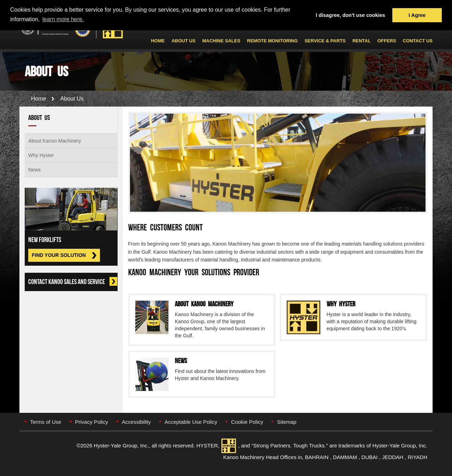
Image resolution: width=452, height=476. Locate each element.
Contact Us (418, 41)
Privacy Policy (92, 422)
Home (158, 41)
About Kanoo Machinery (55, 141)
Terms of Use (46, 422)
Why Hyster (41, 155)
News (34, 170)
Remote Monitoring (272, 41)
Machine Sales (221, 41)
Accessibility (136, 422)
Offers (387, 41)
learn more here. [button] (63, 19)
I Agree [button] (417, 15)
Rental (362, 41)
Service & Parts (325, 41)
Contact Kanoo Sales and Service (73, 282)
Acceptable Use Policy (191, 422)
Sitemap (287, 422)
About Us (184, 41)
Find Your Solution (59, 255)
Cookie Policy (247, 422)
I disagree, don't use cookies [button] (350, 15)
